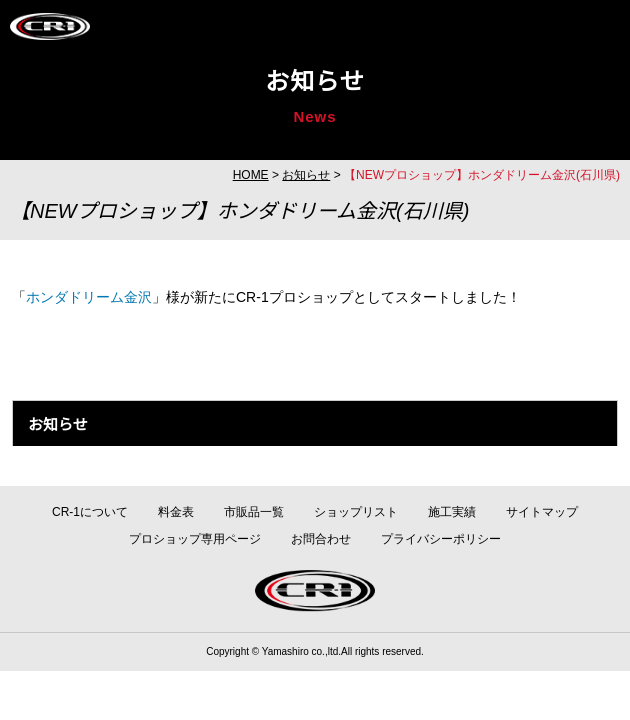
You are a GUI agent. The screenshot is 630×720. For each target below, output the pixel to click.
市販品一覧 (254, 512)
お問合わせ (321, 539)
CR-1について (90, 512)
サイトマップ (542, 512)
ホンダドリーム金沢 (89, 297)
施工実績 (452, 512)
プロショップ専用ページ (195, 539)
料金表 (176, 512)
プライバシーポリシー (441, 539)
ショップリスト (356, 512)
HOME (251, 175)
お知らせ (306, 175)
